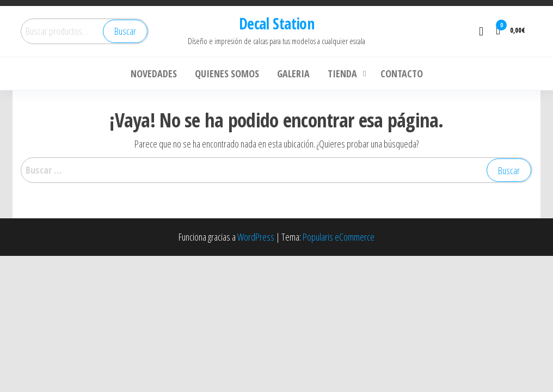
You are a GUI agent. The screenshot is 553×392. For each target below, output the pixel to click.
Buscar (125, 31)
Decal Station (277, 23)
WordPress (256, 237)
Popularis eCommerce (339, 237)
